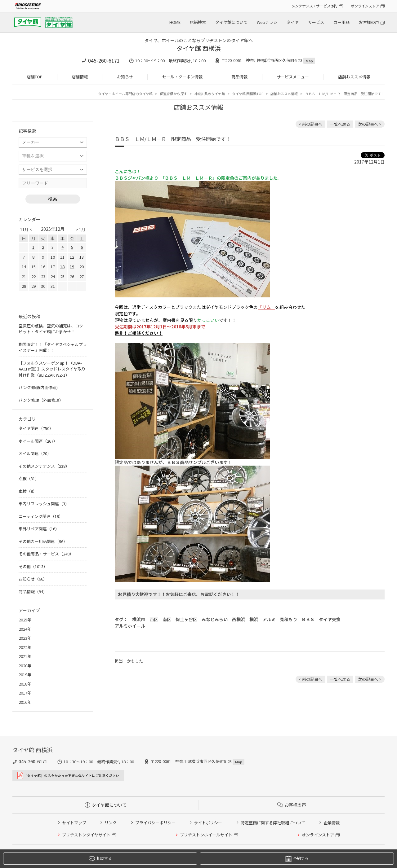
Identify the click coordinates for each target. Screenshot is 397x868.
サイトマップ (74, 823)
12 (72, 257)
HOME (175, 22)
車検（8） (28, 491)
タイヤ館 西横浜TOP (248, 94)
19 (72, 267)
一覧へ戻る (340, 124)
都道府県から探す (173, 94)
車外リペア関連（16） (39, 529)
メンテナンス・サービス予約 (314, 6)
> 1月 (80, 229)
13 (82, 257)
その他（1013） (33, 566)
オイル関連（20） (35, 453)
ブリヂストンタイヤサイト (86, 835)
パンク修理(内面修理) (38, 387)
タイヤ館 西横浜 (199, 48)
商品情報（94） (33, 592)
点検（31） (29, 478)
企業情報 (332, 823)
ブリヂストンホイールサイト (206, 835)
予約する (297, 859)
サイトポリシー (208, 823)
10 (53, 257)
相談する (100, 859)
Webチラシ (267, 22)
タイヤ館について (231, 22)
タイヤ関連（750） (36, 428)
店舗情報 (80, 77)
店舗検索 (198, 22)
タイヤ (293, 22)
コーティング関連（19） (41, 516)
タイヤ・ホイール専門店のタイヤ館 (125, 94)
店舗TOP (35, 77)
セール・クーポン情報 (182, 77)
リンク (111, 823)
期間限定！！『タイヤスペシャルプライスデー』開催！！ (53, 347)
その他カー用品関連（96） (43, 541)
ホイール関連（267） (38, 441)
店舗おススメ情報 (354, 77)
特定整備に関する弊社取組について (273, 823)
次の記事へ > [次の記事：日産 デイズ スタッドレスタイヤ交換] (370, 124)
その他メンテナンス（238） (44, 466)
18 (62, 267)
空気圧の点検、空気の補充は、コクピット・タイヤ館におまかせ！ (51, 329)
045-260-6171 (104, 60)
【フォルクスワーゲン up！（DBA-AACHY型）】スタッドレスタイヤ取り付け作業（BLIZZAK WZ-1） (52, 369)
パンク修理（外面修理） (41, 400)
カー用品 (341, 22)
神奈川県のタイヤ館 (210, 94)
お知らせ (125, 77)
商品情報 (239, 77)
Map (309, 61)
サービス (316, 22)
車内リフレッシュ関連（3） (44, 504)
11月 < (26, 229)
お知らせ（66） (33, 579)
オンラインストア (365, 6)
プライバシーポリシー (155, 823)
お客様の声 (369, 22)
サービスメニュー (293, 77)
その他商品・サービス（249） (46, 554)
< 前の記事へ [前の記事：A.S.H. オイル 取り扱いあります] (310, 124)
